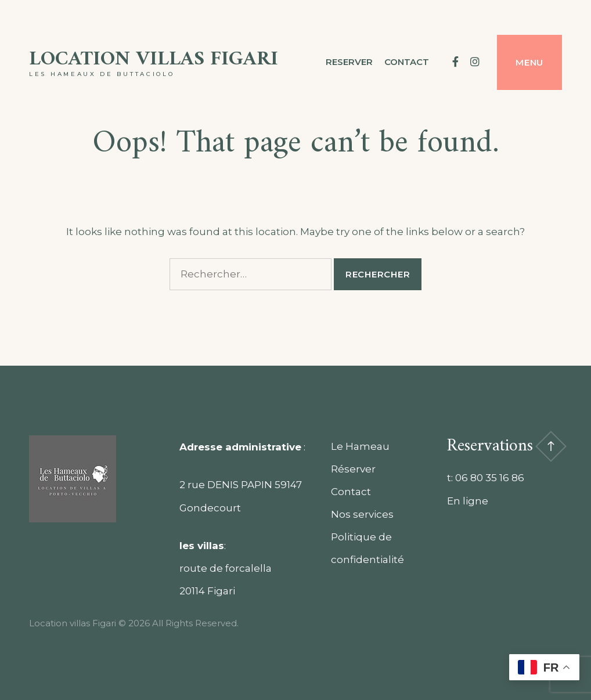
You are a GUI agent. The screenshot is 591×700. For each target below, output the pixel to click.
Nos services (362, 514)
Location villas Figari (154, 59)
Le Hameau (360, 446)
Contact (351, 492)
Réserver (353, 469)
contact (407, 62)
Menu (529, 62)
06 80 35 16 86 (490, 478)
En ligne (468, 501)
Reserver (349, 62)
